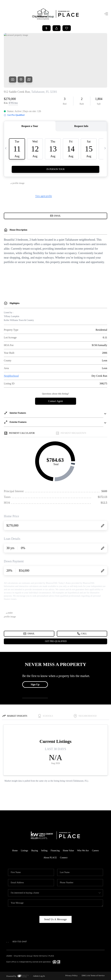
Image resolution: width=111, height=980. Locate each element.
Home (15, 851)
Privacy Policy (71, 975)
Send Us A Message (55, 919)
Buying (35, 851)
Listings (24, 851)
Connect (64, 858)
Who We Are (83, 851)
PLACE (51, 956)
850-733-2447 (20, 942)
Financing (55, 851)
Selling (44, 851)
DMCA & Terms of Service (93, 975)
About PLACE (50, 858)
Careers (95, 851)
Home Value (68, 851)
